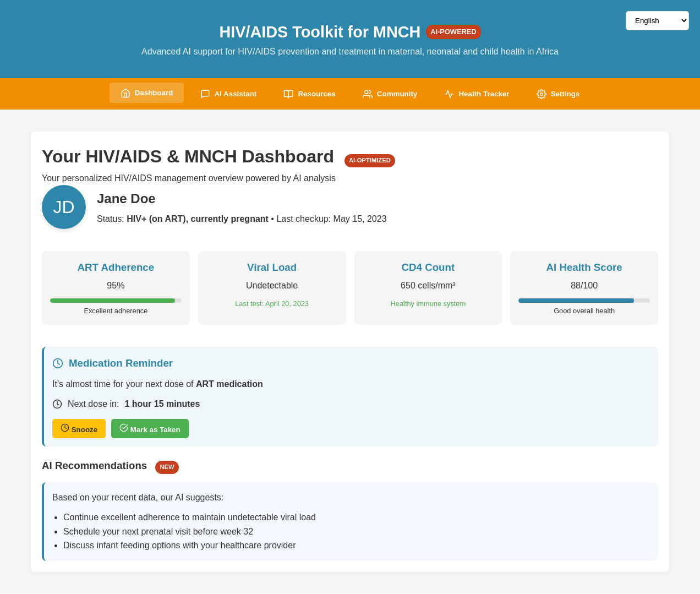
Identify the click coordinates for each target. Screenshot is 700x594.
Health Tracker (478, 94)
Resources (309, 94)
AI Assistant (228, 94)
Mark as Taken (150, 429)
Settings (559, 94)
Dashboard (146, 93)
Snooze (79, 429)
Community (390, 94)
